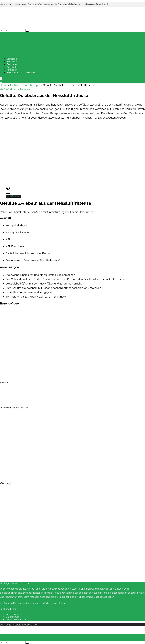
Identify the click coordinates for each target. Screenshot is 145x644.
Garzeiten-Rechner (38, 4)
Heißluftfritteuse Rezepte (25, 85)
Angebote (12, 67)
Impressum (12, 614)
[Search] (27, 31)
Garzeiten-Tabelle (67, 4)
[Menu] (1, 79)
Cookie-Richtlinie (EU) (17, 620)
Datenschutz (13, 617)
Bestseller (12, 64)
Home (4, 85)
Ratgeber (12, 70)
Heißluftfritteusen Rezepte (21, 73)
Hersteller (12, 62)
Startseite (12, 59)
